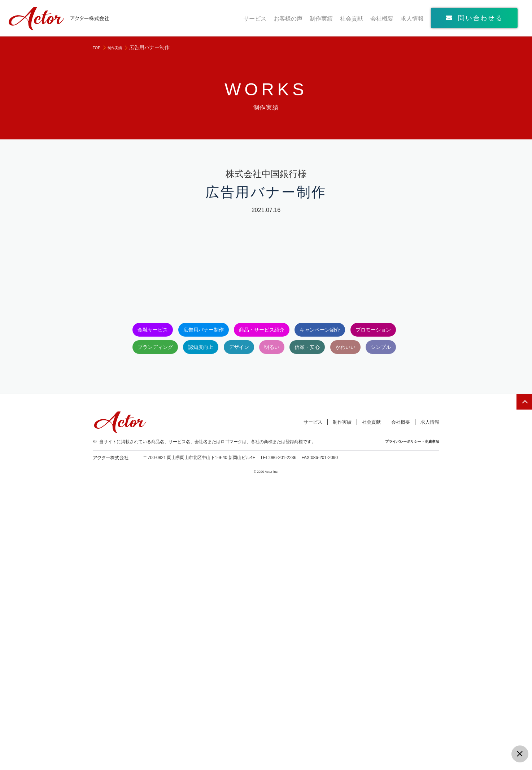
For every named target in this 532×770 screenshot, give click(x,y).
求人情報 (412, 19)
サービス (255, 19)
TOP (98, 47)
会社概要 (382, 19)
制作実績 (321, 19)
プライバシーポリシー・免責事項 (409, 728)
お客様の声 (288, 19)
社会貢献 (352, 19)
